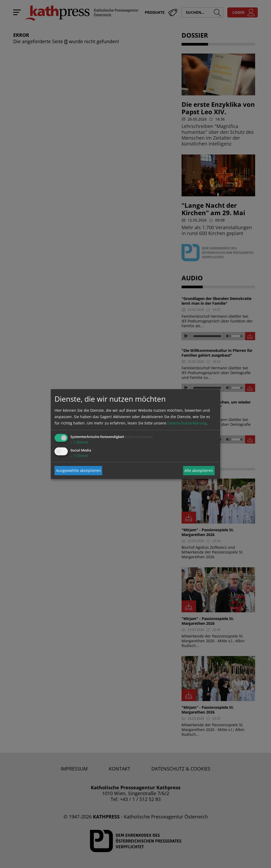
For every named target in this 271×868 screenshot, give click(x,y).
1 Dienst (79, 442)
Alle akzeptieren (199, 470)
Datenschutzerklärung (187, 423)
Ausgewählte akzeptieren (78, 470)
